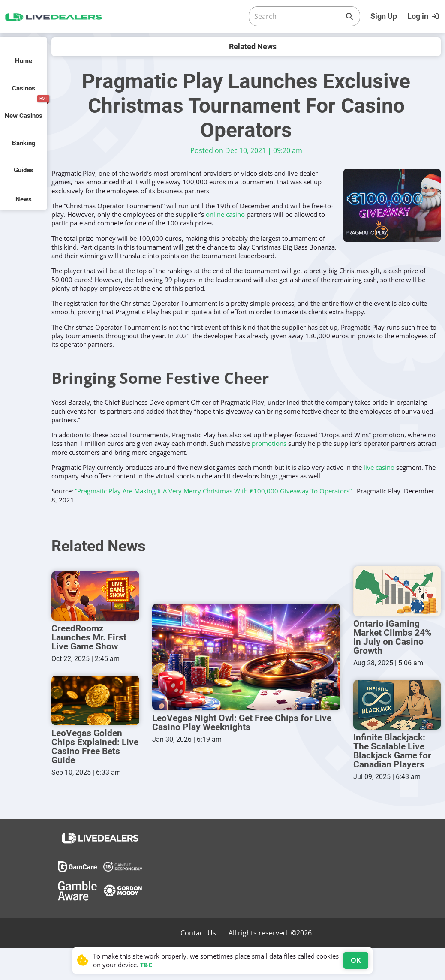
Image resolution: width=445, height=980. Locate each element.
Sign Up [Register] (384, 16)
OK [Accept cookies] (356, 960)
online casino (225, 214)
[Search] (298, 16)
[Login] (424, 16)
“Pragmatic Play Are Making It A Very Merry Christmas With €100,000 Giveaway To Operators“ (213, 491)
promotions (269, 443)
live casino (379, 467)
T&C (146, 965)
